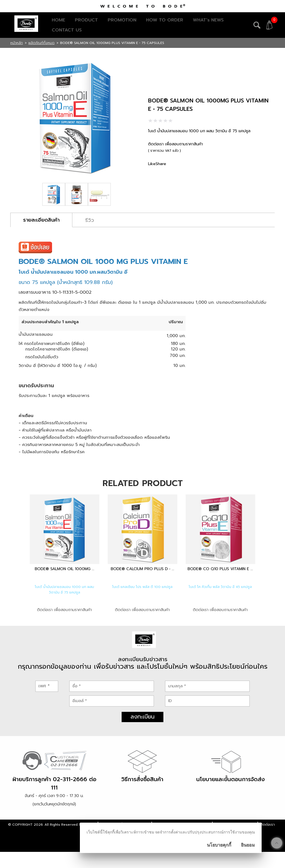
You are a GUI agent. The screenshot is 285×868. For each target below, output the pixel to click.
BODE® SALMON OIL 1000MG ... (65, 569)
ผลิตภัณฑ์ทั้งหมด (41, 43)
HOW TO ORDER (165, 20)
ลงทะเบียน (142, 733)
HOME (58, 20)
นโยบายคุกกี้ (219, 845)
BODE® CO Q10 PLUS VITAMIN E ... (220, 569)
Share (161, 164)
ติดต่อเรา (267, 841)
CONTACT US (67, 30)
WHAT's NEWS (208, 20)
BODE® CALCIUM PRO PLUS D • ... (142, 569)
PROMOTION (122, 20)
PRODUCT (86, 20)
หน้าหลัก (17, 43)
